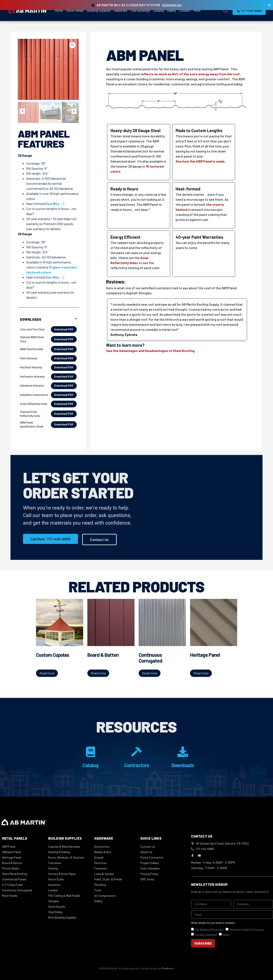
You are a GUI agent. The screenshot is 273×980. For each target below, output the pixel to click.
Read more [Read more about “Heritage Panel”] (201, 673)
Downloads (183, 765)
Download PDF (64, 329)
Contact (185, 10)
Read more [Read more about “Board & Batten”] (98, 673)
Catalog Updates (206, 935)
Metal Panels (75, 10)
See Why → (54, 204)
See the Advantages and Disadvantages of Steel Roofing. (151, 351)
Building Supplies (99, 10)
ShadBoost (168, 969)
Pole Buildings (140, 10)
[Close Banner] (269, 5)
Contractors (137, 765)
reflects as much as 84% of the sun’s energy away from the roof (190, 74)
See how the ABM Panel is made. (201, 161)
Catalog (158, 10)
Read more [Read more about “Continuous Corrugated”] (150, 673)
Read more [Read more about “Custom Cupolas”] (47, 673)
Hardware (120, 10)
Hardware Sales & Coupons (247, 930)
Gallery (171, 10)
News (226, 935)
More (197, 10)
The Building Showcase (209, 930)
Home (59, 10)
